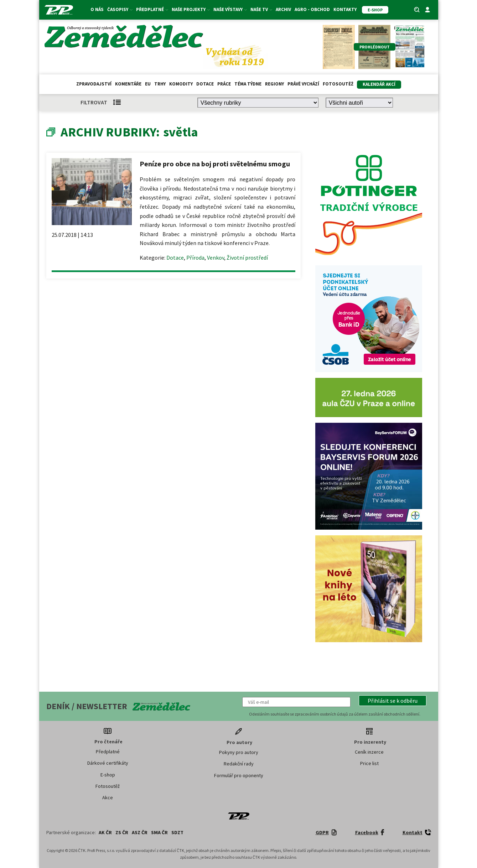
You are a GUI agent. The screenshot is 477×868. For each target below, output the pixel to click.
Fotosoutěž (338, 84)
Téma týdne (248, 84)
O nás (97, 9)
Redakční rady (239, 764)
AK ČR (105, 832)
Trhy (160, 84)
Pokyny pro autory (239, 752)
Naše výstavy (230, 9)
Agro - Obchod (312, 9)
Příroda (195, 258)
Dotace (205, 84)
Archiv (283, 9)
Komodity (181, 84)
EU (148, 84)
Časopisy (120, 9)
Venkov (216, 258)
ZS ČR (122, 832)
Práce (224, 84)
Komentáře (128, 84)
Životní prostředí (247, 258)
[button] (393, 701)
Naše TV (261, 9)
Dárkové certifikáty (108, 763)
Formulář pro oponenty (239, 775)
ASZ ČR (140, 832)
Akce (108, 797)
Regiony (274, 84)
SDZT (177, 832)
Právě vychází (303, 84)
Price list (369, 763)
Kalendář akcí (379, 84)
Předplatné (152, 9)
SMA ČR (159, 832)
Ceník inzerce (369, 752)
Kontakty (345, 9)
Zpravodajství (94, 84)
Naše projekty (191, 9)
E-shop (108, 775)
